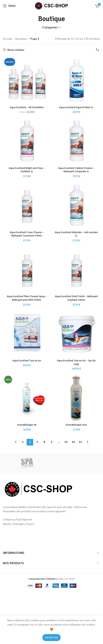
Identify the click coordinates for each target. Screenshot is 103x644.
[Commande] (97, 50)
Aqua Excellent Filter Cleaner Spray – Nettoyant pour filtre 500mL (27, 298)
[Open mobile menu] (9, 6)
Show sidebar (16, 50)
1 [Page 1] (23, 442)
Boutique (21, 39)
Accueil (8, 39)
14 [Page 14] (73, 442)
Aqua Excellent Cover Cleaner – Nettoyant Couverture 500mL (27, 234)
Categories (50, 27)
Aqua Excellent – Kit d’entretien (27, 107)
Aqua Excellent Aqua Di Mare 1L (76, 107)
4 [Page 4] (44, 442)
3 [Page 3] (37, 442)
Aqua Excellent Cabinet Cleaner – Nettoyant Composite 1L (76, 170)
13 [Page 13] (66, 442)
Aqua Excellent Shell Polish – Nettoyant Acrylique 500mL (76, 298)
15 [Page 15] (80, 442)
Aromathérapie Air (27, 425)
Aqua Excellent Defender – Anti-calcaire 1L (76, 234)
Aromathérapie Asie (76, 425)
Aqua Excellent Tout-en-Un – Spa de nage (76, 362)
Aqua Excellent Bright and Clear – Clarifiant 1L (27, 170)
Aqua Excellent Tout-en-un (27, 361)
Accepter (51, 637)
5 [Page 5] (51, 442)
